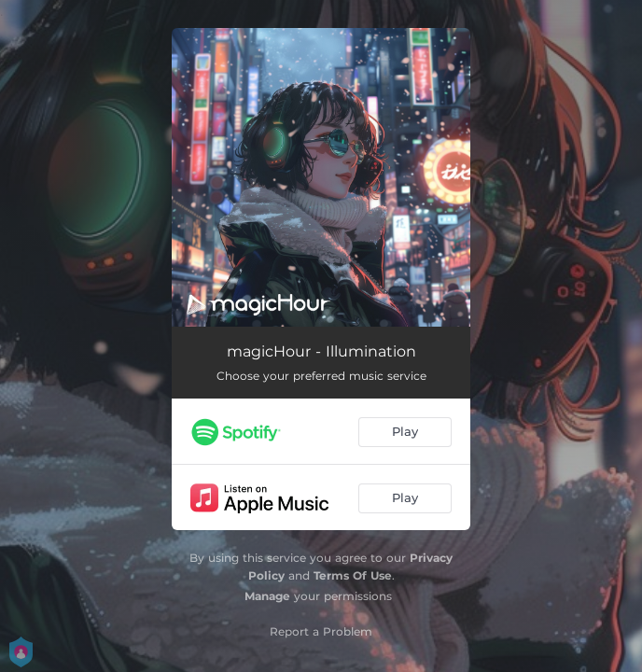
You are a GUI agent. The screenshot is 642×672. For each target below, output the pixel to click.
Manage (267, 596)
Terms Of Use (353, 575)
